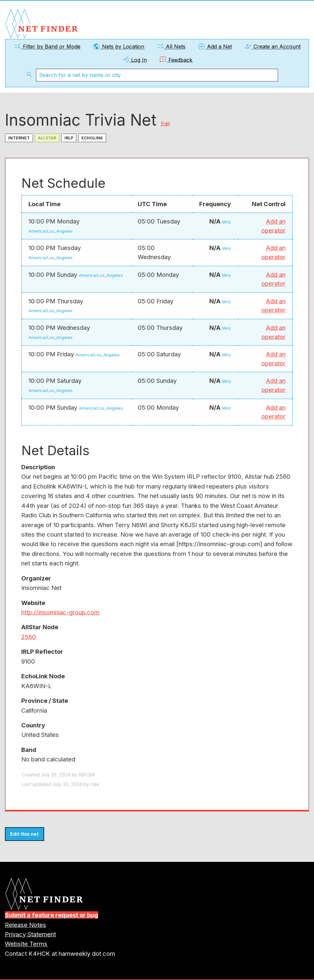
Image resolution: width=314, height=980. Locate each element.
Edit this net (24, 834)
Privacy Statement (30, 934)
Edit (165, 124)
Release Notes (26, 925)
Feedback (176, 60)
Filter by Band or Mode (47, 46)
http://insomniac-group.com (60, 612)
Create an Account (272, 46)
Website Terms (26, 944)
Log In (134, 60)
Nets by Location (118, 46)
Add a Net (215, 46)
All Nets (171, 46)
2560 (29, 637)
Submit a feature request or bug (52, 915)
